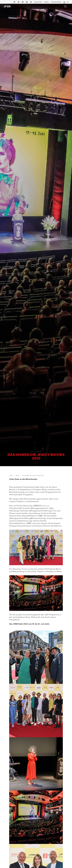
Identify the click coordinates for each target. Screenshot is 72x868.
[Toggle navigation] (65, 6)
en (68, 2)
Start (11, 476)
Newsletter (38, 2)
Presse (46, 2)
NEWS (17, 476)
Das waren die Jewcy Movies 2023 (33, 476)
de (64, 2)
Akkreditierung (56, 2)
